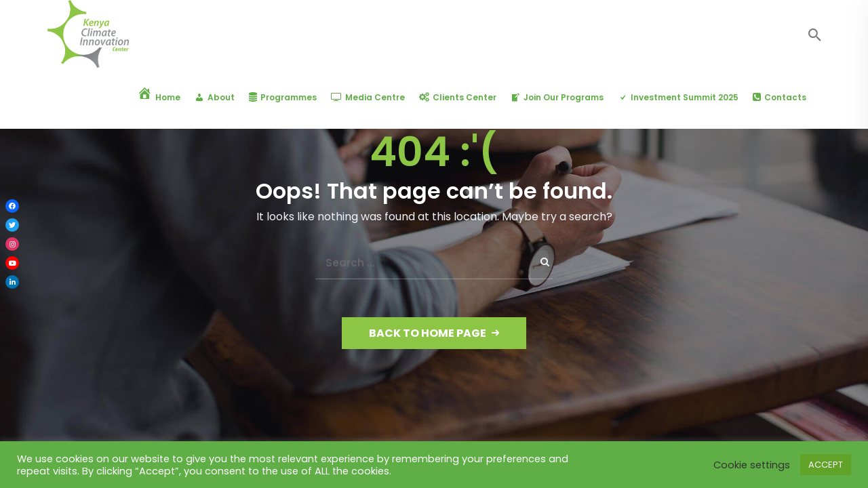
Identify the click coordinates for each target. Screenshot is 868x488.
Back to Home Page (434, 333)
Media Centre (368, 97)
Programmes (283, 97)
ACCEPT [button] (826, 465)
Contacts (780, 97)
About (215, 97)
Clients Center (458, 97)
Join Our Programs (557, 97)
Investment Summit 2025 (678, 97)
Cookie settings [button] (752, 465)
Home (159, 97)
